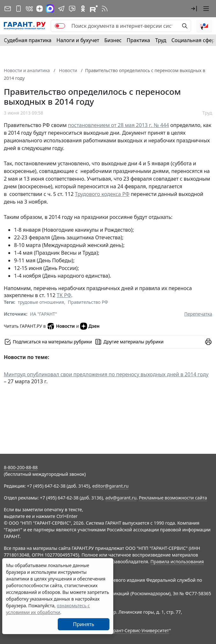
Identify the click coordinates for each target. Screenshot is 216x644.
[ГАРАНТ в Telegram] (61, 9)
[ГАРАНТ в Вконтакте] (29, 9)
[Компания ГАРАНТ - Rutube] (94, 9)
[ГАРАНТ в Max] (50, 9)
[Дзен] (40, 9)
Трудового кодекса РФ (102, 194)
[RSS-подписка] (105, 9)
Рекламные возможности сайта (173, 498)
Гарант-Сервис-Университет (139, 630)
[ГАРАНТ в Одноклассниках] (83, 9)
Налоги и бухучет (78, 40)
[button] (194, 9)
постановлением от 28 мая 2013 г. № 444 (119, 125)
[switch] (60, 26)
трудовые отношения (41, 302)
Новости (61, 326)
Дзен (90, 326)
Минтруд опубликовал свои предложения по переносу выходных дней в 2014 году (106, 374)
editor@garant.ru (110, 486)
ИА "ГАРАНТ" (44, 314)
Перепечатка (198, 314)
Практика (138, 40)
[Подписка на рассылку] (8, 9)
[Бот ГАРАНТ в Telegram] (72, 9)
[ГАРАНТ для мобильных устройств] (19, 9)
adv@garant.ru (121, 498)
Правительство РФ (88, 302)
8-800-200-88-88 (21, 467)
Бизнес (113, 40)
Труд (161, 40)
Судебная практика (28, 40)
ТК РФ (64, 295)
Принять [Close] (84, 624)
